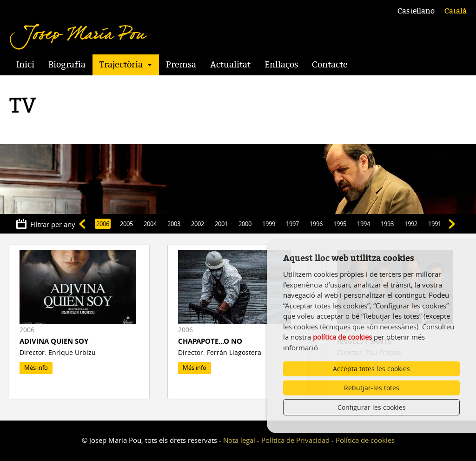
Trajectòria (121, 65)
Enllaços (281, 65)
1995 (340, 224)
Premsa (181, 65)
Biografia (67, 65)
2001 (221, 224)
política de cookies (342, 337)
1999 (269, 224)
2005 (126, 224)
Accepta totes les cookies (371, 369)
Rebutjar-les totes (372, 388)
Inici (25, 65)
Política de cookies (365, 440)
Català (456, 11)
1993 (387, 224)
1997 (292, 224)
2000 (245, 224)
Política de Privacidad (295, 440)
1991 (435, 224)
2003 (174, 224)
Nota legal (239, 440)
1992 (411, 224)
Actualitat (230, 65)
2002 (198, 224)
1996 (316, 224)
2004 (150, 224)
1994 (364, 224)
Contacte (330, 65)
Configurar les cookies (372, 407)
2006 (103, 224)
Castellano (416, 11)
